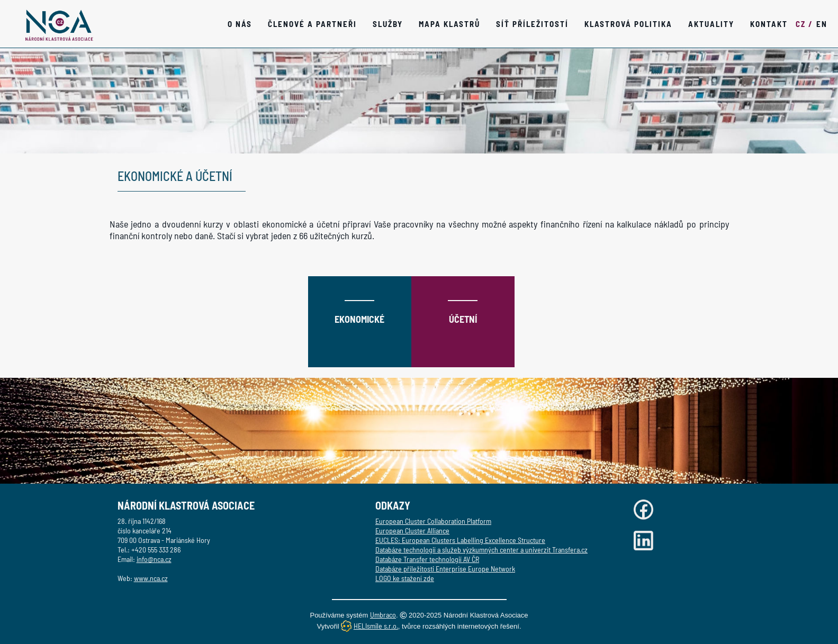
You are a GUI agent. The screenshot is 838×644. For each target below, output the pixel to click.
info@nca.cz (154, 559)
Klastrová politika (628, 24)
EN (822, 24)
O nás (240, 24)
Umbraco (383, 615)
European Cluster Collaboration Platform (433, 521)
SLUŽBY (388, 24)
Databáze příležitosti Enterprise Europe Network (445, 569)
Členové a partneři (312, 24)
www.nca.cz (151, 578)
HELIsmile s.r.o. (376, 626)
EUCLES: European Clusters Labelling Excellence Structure (460, 540)
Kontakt (769, 24)
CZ (804, 24)
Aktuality (711, 24)
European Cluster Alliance (412, 530)
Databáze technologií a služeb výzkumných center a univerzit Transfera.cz (481, 550)
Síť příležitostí (532, 24)
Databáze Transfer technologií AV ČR (427, 559)
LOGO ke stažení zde (405, 578)
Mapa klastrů (449, 24)
